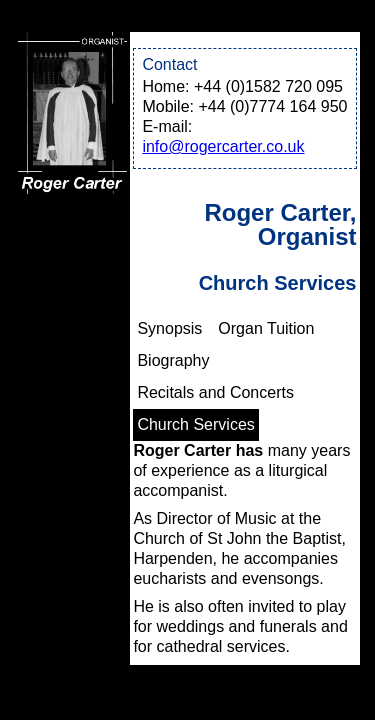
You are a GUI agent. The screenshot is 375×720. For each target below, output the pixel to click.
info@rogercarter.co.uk (223, 146)
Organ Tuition (266, 328)
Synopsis (169, 328)
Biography (173, 360)
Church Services (195, 424)
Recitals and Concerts (215, 392)
